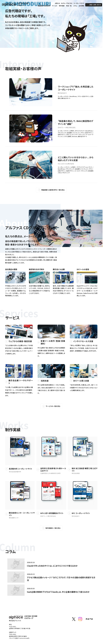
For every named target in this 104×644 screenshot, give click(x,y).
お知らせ (57, 3)
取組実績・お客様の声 (44, 6)
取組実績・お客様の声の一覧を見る (51, 190)
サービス (55, 6)
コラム (75, 6)
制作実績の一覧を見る (51, 528)
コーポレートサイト (79, 3)
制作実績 (62, 6)
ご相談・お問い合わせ (94, 5)
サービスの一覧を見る (51, 406)
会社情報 (81, 6)
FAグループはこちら (67, 3)
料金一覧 (69, 6)
